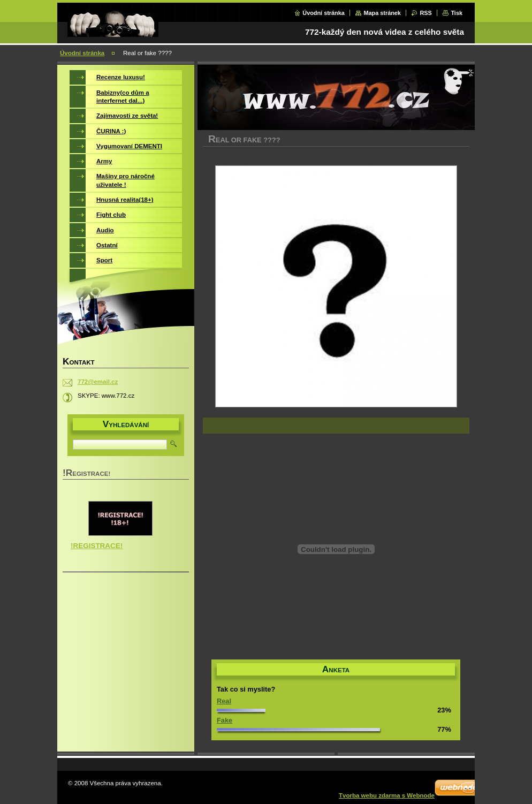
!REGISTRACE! (97, 546)
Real (224, 701)
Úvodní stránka (324, 13)
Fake (225, 720)
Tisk (457, 13)
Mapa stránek (382, 13)
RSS (425, 13)
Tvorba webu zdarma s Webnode (387, 795)
